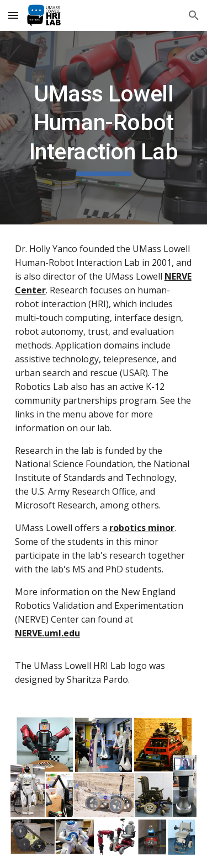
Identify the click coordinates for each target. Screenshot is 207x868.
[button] (13, 15)
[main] (104, 128)
